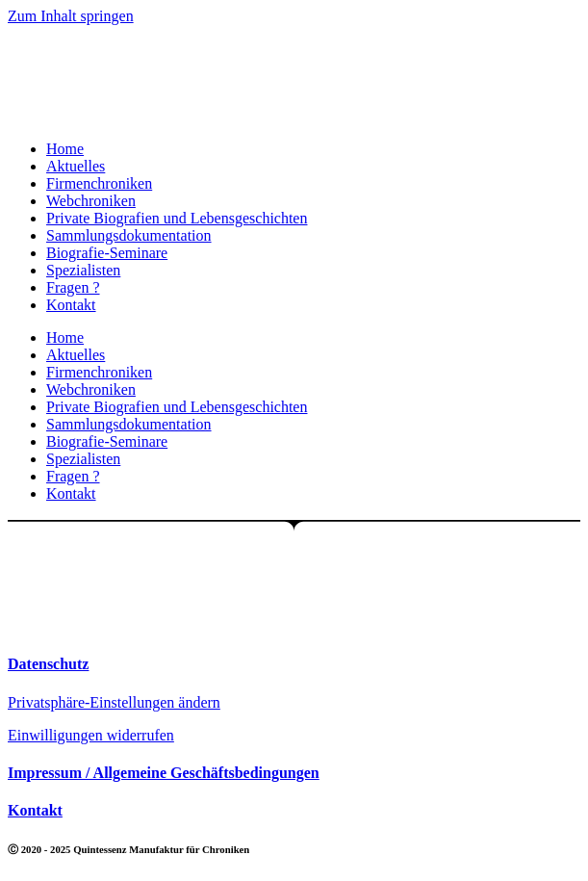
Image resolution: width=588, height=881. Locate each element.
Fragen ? (73, 287)
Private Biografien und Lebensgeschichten (177, 218)
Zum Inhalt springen (71, 16)
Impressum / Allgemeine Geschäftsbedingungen (164, 773)
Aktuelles (76, 166)
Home (65, 149)
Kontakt (71, 305)
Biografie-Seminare (107, 253)
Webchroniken (91, 201)
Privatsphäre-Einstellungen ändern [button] (114, 702)
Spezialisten (83, 270)
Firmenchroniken (99, 183)
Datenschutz (48, 664)
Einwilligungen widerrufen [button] (91, 735)
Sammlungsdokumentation (129, 235)
